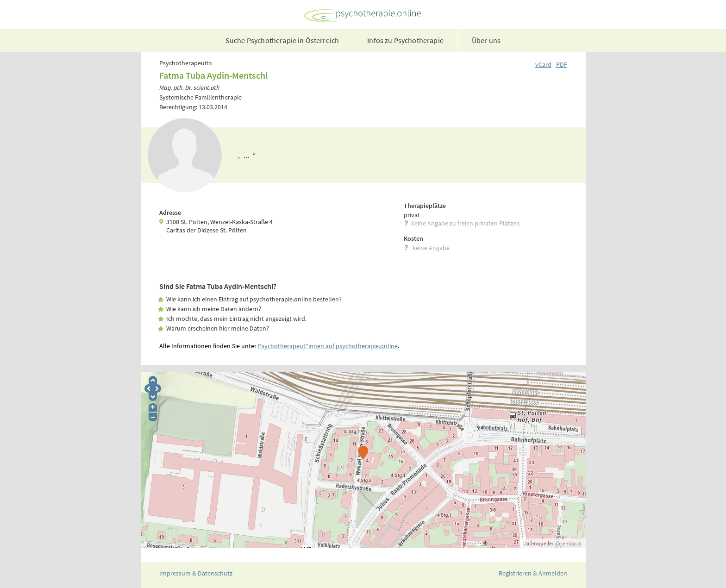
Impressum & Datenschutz (196, 573)
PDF (562, 64)
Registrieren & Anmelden (533, 573)
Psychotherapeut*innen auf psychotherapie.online (328, 346)
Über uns (486, 40)
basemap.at (568, 543)
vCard (543, 64)
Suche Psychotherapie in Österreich (282, 40)
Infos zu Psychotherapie (405, 40)
